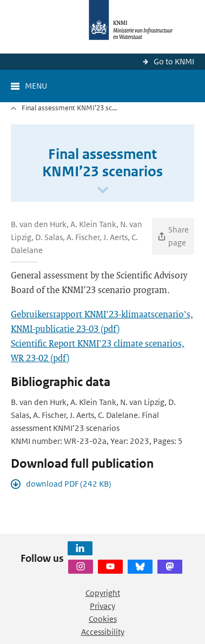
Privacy (102, 606)
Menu (36, 86)
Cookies (103, 619)
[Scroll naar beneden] (103, 191)
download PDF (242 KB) (69, 484)
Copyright (103, 593)
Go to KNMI (174, 61)
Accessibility (103, 632)
